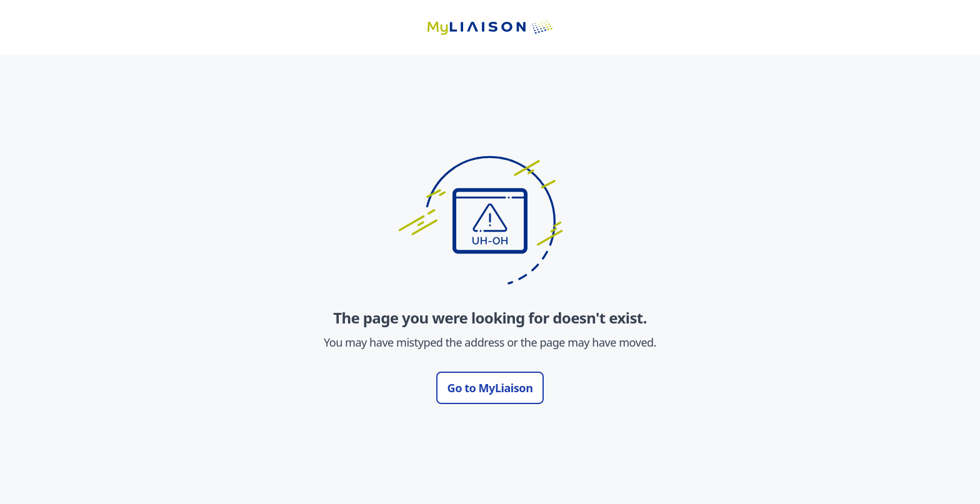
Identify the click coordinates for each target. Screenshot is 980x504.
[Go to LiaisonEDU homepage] (490, 27)
